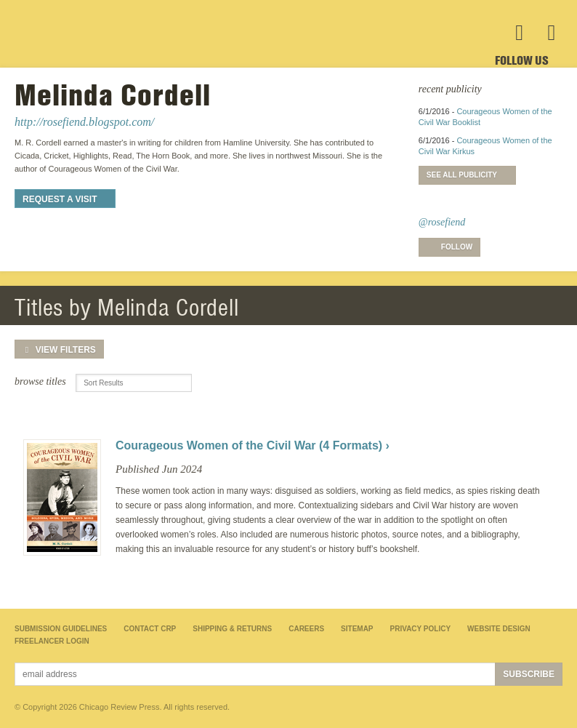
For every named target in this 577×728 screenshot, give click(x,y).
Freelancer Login (52, 641)
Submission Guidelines (61, 629)
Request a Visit (60, 199)
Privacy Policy (421, 629)
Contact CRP (150, 629)
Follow (457, 247)
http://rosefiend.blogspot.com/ (84, 122)
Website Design (499, 629)
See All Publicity (462, 175)
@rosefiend (442, 222)
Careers (306, 629)
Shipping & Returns (232, 629)
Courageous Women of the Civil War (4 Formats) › (253, 445)
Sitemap (357, 629)
